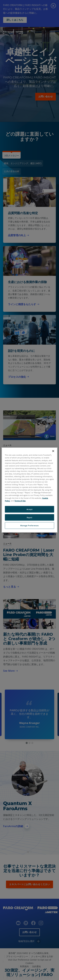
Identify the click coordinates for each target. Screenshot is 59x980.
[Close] (53, 451)
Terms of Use (20, 501)
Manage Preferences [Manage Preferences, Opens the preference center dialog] (29, 526)
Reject (29, 517)
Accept (29, 509)
